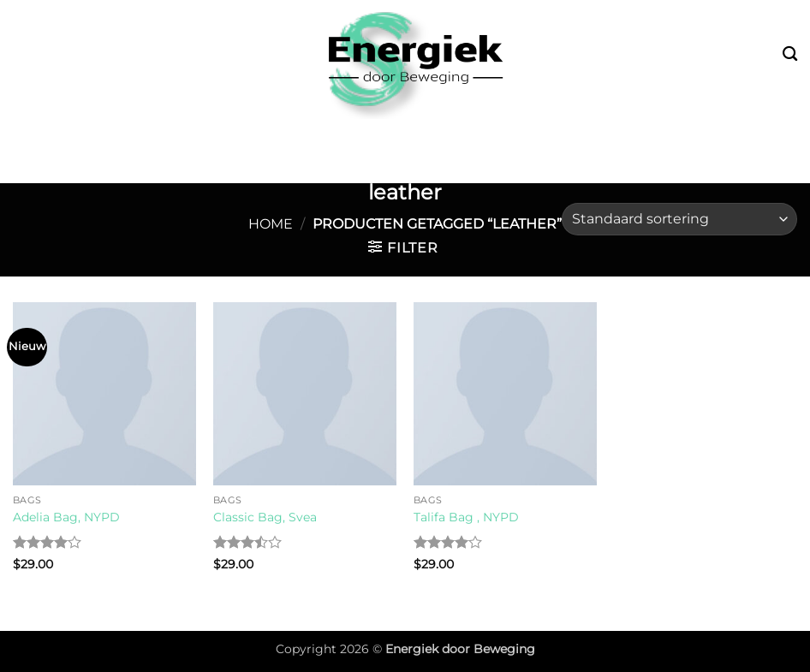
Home (271, 224)
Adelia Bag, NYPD (66, 517)
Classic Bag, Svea (265, 517)
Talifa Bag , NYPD (466, 517)
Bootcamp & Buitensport (142, 136)
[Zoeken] (790, 54)
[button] (403, 247)
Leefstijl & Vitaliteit (353, 136)
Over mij (734, 136)
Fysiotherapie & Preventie (570, 136)
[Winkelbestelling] (679, 220)
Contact (409, 167)
